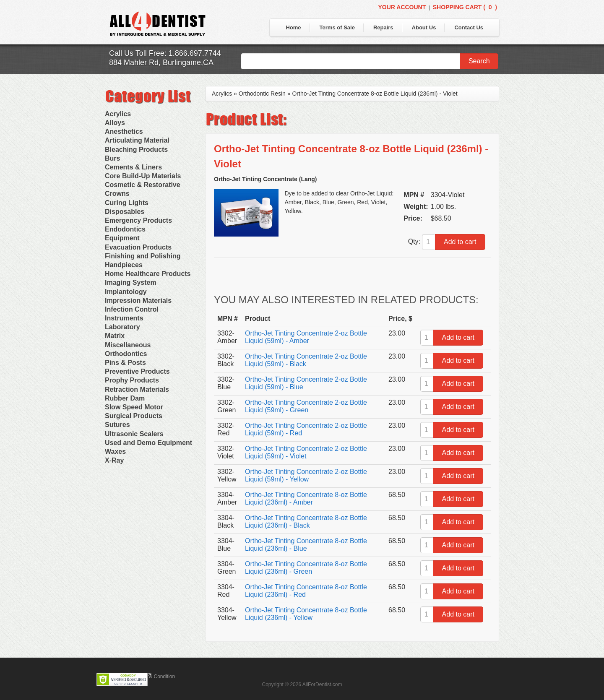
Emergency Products (138, 220)
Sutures (117, 425)
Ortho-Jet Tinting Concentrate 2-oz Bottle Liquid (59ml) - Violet (306, 452)
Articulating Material (137, 140)
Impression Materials (138, 301)
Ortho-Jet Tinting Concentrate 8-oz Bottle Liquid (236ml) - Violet (375, 94)
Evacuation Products (138, 247)
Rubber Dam (125, 398)
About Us (424, 27)
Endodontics (125, 229)
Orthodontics (126, 354)
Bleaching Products (136, 150)
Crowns (117, 194)
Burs (112, 158)
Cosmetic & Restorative (143, 185)
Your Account (402, 7)
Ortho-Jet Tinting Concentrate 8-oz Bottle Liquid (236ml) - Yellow (306, 614)
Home (293, 27)
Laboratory (122, 327)
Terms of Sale (337, 27)
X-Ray (114, 460)
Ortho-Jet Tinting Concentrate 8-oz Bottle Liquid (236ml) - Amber (306, 498)
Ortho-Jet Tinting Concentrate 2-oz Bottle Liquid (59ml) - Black (306, 360)
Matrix (115, 336)
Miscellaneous (128, 345)
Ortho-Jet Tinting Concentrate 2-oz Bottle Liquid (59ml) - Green (306, 406)
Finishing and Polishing (143, 256)
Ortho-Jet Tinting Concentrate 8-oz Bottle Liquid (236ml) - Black (306, 522)
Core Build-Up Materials (143, 176)
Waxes (115, 451)
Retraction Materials (137, 389)
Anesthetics (124, 131)
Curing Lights (127, 203)
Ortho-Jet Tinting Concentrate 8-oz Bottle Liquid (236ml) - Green (306, 568)
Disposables (125, 212)
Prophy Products (132, 380)
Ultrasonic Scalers (134, 434)
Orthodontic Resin (262, 94)
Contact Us (469, 27)
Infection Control (132, 309)
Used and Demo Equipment (148, 443)
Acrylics (118, 114)
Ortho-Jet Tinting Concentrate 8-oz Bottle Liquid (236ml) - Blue (306, 545)
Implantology (126, 292)
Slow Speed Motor (134, 407)
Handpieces (124, 265)
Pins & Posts (125, 363)
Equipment (122, 238)
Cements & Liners (133, 167)
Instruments (124, 318)
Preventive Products (137, 371)
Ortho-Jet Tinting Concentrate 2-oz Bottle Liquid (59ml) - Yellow (306, 475)
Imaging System (131, 282)
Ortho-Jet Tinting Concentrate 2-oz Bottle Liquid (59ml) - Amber (306, 337)
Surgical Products (134, 416)
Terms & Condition (154, 677)
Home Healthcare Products (148, 274)
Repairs (383, 27)
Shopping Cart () (465, 7)
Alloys (115, 123)
